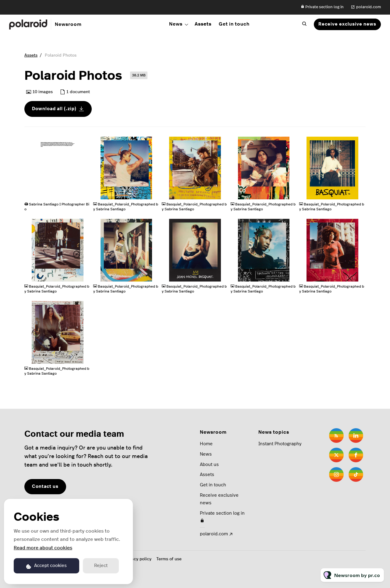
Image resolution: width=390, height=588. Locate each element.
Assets (203, 24)
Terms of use (169, 559)
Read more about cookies (43, 548)
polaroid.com (369, 7)
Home (206, 444)
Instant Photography (280, 444)
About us (209, 465)
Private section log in (322, 7)
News (176, 24)
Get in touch (234, 24)
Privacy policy (138, 559)
